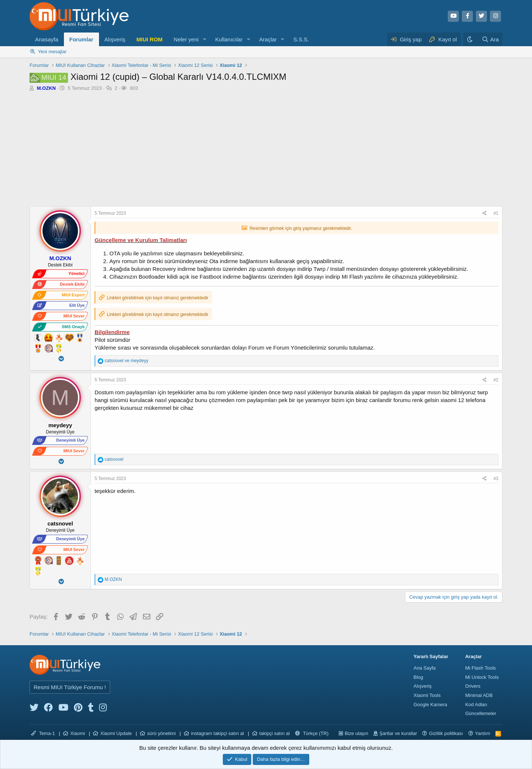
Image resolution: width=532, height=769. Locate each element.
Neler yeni (186, 39)
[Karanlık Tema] (471, 39)
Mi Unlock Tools (482, 677)
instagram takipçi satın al (217, 733)
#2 (496, 380)
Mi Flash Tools (480, 668)
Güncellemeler (481, 713)
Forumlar (81, 39)
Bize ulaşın (357, 733)
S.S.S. (301, 39)
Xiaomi (78, 733)
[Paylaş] (485, 213)
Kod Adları (476, 705)
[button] (204, 39)
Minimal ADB (479, 695)
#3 (496, 479)
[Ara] (490, 39)
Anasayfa (47, 39)
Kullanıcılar (229, 39)
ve (126, 361)
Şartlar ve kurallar (398, 733)
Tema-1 (43, 733)
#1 (496, 213)
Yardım (483, 733)
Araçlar (268, 39)
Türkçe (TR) (312, 733)
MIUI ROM (149, 39)
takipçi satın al (274, 733)
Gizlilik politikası (446, 733)
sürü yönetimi (161, 733)
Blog (418, 677)
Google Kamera (430, 705)
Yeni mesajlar (52, 52)
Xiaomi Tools (427, 695)
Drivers (473, 686)
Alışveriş (115, 39)
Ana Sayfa (424, 668)
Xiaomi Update (116, 733)
